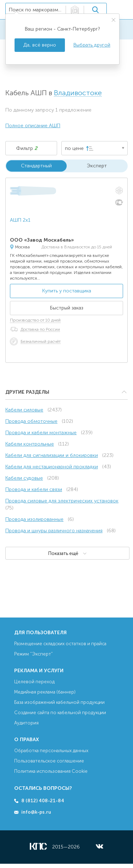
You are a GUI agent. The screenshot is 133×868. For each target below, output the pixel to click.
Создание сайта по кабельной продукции (60, 713)
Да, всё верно (40, 45)
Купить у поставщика (67, 291)
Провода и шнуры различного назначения (54, 531)
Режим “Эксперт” (34, 654)
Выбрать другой (92, 45)
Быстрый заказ (67, 308)
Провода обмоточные (31, 421)
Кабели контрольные (30, 444)
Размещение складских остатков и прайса (60, 644)
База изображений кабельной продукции (59, 702)
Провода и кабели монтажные (41, 433)
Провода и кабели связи (34, 489)
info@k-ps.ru (36, 812)
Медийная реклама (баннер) (45, 692)
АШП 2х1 (20, 220)
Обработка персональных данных (51, 751)
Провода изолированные (34, 519)
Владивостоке (78, 93)
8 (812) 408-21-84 (43, 801)
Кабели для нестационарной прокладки (52, 467)
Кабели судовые (24, 478)
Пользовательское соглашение (49, 761)
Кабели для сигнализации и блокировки (52, 455)
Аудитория (26, 723)
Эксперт (97, 166)
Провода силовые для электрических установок (62, 501)
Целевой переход (34, 682)
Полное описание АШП (33, 126)
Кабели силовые (24, 410)
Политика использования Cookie (51, 771)
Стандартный (36, 166)
